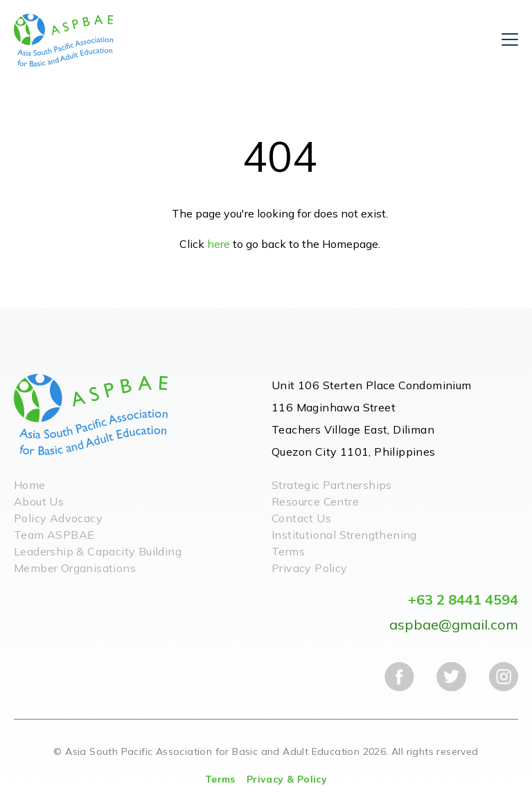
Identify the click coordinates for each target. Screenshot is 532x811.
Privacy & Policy (287, 779)
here (219, 244)
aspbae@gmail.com (454, 624)
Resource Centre (315, 501)
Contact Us (301, 518)
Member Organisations (75, 568)
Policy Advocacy (58, 518)
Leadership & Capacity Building (98, 551)
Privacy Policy (310, 568)
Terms (288, 551)
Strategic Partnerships (332, 485)
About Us (39, 501)
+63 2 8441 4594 (463, 599)
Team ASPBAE (54, 535)
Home (30, 485)
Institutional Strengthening (344, 535)
